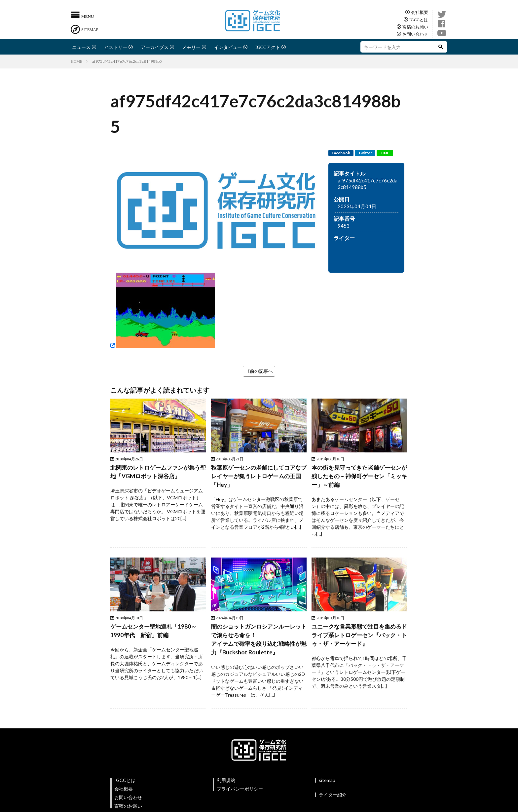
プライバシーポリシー (240, 791)
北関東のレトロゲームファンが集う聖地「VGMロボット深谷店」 (158, 472)
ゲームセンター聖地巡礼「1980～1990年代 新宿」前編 (156, 632)
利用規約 (226, 782)
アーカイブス (155, 47)
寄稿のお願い (415, 27)
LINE (385, 153)
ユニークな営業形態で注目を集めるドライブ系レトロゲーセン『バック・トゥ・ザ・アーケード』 (359, 637)
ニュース (81, 47)
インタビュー (228, 47)
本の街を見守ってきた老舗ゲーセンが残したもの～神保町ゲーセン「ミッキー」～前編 (359, 477)
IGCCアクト (268, 47)
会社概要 (420, 12)
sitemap (327, 782)
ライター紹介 (333, 797)
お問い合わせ (415, 34)
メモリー (191, 47)
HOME (76, 61)
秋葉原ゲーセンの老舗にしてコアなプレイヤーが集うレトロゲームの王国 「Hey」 (259, 477)
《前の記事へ (259, 371)
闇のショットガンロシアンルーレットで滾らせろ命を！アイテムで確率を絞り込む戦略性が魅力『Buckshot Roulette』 (259, 641)
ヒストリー (116, 47)
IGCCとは (419, 19)
